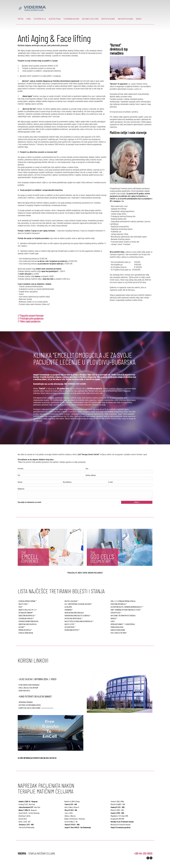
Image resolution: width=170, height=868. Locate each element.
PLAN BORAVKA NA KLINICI (71, 19)
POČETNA (21, 19)
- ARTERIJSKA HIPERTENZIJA (73, 618)
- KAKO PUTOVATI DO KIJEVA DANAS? (35, 696)
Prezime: (21, 468)
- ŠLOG (20, 607)
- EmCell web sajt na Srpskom (28, 688)
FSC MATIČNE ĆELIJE (40, 19)
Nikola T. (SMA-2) (24, 810)
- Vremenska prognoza (25, 702)
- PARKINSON (68, 610)
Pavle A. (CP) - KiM (71, 804)
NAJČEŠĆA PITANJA (55, 19)
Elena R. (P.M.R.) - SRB (72, 824)
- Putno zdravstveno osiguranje (29, 685)
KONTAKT (139, 19)
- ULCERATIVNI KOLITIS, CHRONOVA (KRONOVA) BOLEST (126, 607)
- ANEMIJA (113, 618)
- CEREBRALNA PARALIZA (25, 618)
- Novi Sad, (29, 807)
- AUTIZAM (21, 627)
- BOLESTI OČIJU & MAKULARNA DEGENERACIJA (78, 621)
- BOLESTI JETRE (69, 624)
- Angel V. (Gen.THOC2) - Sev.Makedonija (77, 827)
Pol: (19, 475)
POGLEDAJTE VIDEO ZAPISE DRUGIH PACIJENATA (85, 573)
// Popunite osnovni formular (31, 315)
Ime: (87, 468)
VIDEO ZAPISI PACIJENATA (125, 19)
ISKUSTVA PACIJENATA (108, 19)
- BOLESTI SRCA (23, 604)
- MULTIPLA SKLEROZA (70, 601)
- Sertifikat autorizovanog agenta (29, 705)
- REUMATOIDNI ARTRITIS (71, 630)
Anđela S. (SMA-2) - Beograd (28, 801)
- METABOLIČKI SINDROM (25, 613)
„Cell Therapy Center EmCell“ (88, 454)
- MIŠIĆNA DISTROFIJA (24, 630)
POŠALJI (137, 502)
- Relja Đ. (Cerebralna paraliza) (120, 827)
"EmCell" (42, 388)
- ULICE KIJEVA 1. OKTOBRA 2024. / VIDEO (37, 679)
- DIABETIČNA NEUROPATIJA (26, 615)
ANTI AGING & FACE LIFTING (90, 19)
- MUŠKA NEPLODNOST (116, 624)
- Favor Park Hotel (24, 691)
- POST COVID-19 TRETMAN (118, 633)
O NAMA (28, 19)
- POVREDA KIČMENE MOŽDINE (27, 601)
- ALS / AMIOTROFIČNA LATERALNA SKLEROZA (77, 604)
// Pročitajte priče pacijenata (31, 318)
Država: (20, 482)
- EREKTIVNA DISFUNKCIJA (118, 604)
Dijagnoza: (21, 489)
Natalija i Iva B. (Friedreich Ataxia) (122, 822)
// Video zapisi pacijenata (29, 321)
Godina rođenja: (91, 475)
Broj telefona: (67, 482)
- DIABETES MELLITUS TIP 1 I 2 (27, 610)
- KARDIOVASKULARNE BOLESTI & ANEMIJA (77, 615)
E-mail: (111, 482)
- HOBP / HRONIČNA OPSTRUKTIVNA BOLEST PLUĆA (125, 610)
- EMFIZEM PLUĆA (115, 613)
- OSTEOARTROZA (69, 627)
